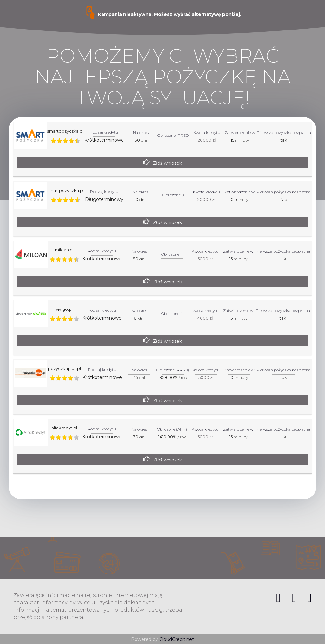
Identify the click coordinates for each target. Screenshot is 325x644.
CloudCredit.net (177, 639)
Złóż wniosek (167, 163)
